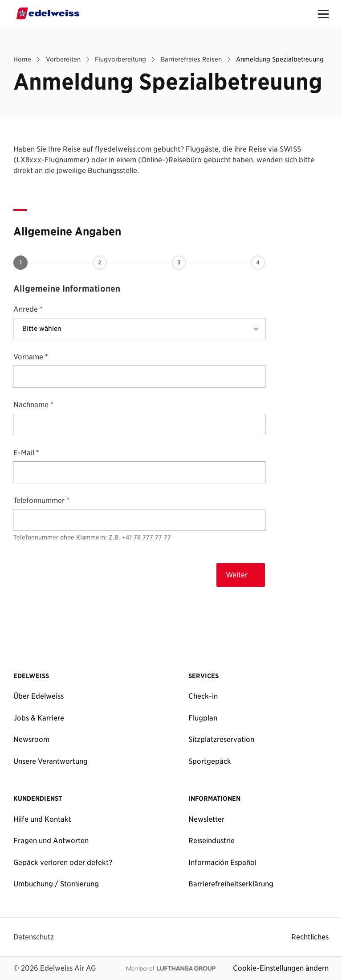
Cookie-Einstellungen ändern (281, 968)
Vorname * (31, 357)
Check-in (203, 696)
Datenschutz (34, 937)
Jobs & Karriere (39, 718)
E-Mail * (26, 453)
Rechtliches (310, 937)
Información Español (222, 862)
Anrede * (28, 309)
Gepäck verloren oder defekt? (63, 862)
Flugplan (203, 718)
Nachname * (33, 404)
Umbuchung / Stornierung (56, 884)
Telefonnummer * (41, 500)
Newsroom (31, 739)
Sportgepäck (210, 761)
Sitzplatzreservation (221, 739)
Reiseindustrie (212, 840)
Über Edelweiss (39, 696)
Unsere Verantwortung (51, 761)
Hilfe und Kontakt (42, 819)
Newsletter (206, 819)
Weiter (237, 575)
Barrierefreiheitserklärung (231, 884)
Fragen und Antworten (51, 840)
